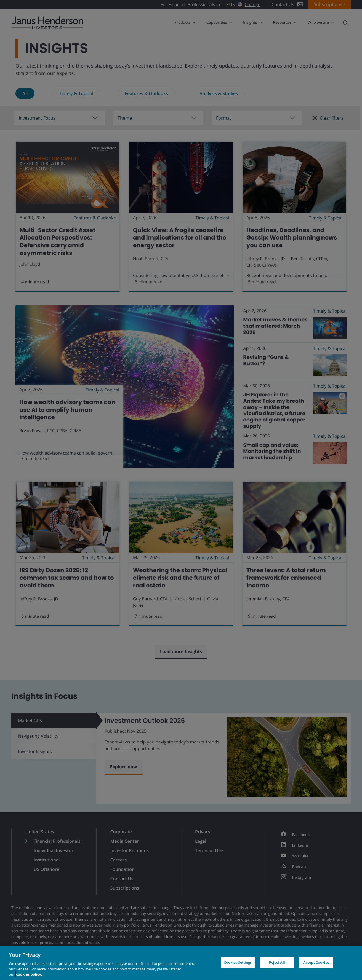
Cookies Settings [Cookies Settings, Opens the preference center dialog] (238, 962)
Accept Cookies (316, 962)
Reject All (277, 962)
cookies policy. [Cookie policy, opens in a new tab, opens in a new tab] (29, 974)
